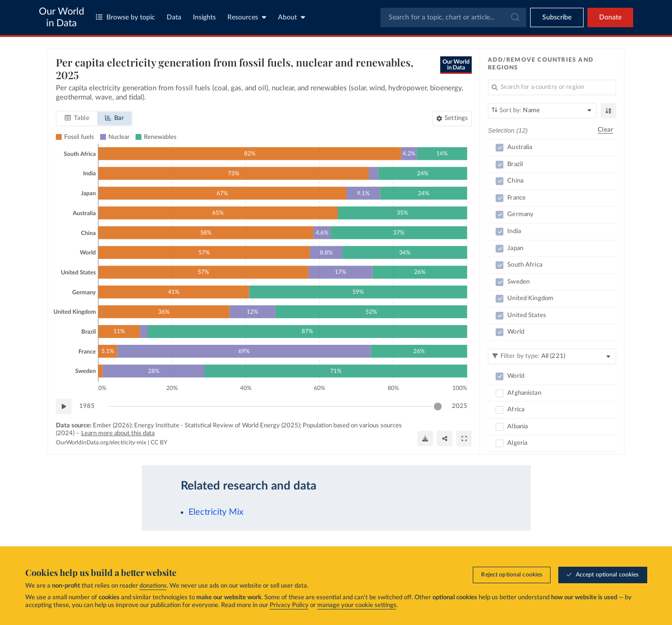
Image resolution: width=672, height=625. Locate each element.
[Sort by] (542, 111)
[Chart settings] (452, 118)
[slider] (438, 406)
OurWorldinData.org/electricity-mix (101, 442)
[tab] (77, 118)
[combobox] (453, 17)
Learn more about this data (118, 433)
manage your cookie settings (357, 605)
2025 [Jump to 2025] (460, 406)
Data (174, 17)
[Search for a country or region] (552, 87)
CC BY (159, 442)
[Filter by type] (552, 356)
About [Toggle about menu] (292, 17)
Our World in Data (61, 17)
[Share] (445, 438)
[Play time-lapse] (64, 406)
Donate (610, 17)
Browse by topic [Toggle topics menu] (125, 17)
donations (153, 586)
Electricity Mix (216, 512)
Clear (605, 130)
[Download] (425, 438)
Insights (204, 17)
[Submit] (514, 17)
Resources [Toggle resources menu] (247, 17)
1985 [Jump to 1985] (87, 406)
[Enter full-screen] (464, 438)
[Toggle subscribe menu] (557, 17)
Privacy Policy (289, 605)
